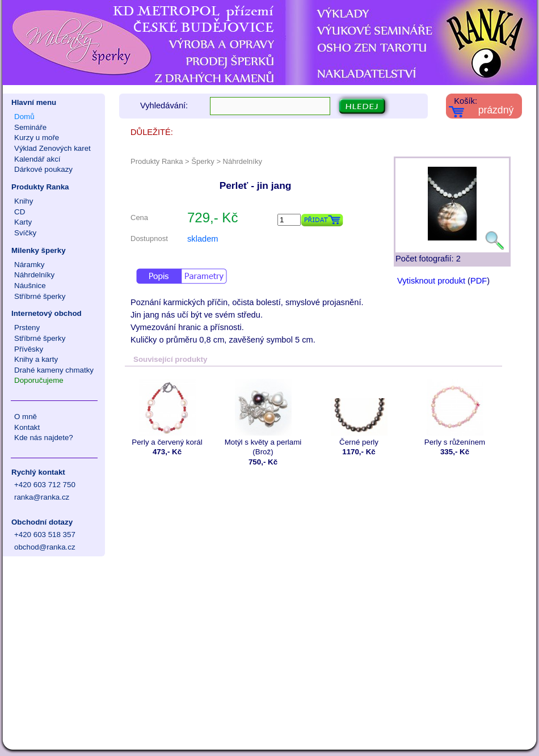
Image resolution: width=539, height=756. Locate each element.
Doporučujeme (39, 380)
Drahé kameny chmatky (54, 370)
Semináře (30, 127)
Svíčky (25, 233)
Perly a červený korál (167, 413)
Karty (23, 222)
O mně (26, 417)
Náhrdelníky (34, 275)
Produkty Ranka (40, 187)
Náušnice (30, 286)
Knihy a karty (36, 359)
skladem (203, 239)
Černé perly (359, 413)
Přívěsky (29, 349)
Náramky (29, 265)
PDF (479, 281)
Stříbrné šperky (40, 296)
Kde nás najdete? (44, 438)
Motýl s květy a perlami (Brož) (263, 417)
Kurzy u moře (37, 138)
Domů (24, 117)
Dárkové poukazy (43, 169)
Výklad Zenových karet (52, 148)
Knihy (24, 201)
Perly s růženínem (455, 413)
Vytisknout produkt (431, 281)
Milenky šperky (39, 250)
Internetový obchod (47, 313)
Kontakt (27, 427)
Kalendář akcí (37, 159)
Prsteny (27, 328)
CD (20, 212)
